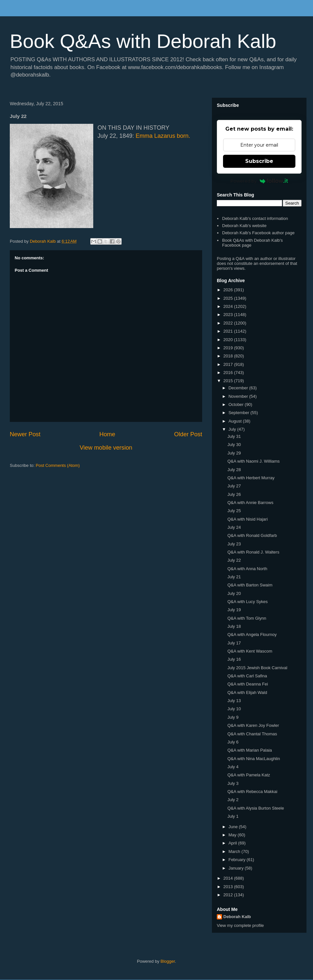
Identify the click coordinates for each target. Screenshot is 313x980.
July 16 (234, 659)
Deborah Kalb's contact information (255, 218)
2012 (229, 895)
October (237, 404)
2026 (229, 290)
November (239, 396)
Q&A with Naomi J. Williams (253, 461)
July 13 (234, 701)
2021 (229, 331)
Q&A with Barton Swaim (250, 585)
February (238, 860)
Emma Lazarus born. (163, 136)
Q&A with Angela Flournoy (252, 634)
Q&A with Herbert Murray (251, 478)
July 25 (234, 511)
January (237, 868)
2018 (229, 356)
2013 (229, 887)
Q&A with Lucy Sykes (247, 602)
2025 (229, 298)
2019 (229, 348)
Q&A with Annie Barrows (250, 503)
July (233, 429)
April (233, 843)
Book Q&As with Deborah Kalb (143, 41)
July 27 (234, 486)
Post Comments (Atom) (58, 465)
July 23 (234, 544)
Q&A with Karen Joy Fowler (253, 725)
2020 (229, 340)
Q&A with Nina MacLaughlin (253, 759)
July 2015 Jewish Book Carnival (257, 668)
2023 (229, 315)
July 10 (234, 709)
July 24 (234, 527)
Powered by (259, 181)
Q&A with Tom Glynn (247, 618)
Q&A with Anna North (247, 569)
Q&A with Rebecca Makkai (252, 792)
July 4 (233, 767)
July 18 (234, 626)
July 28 (234, 470)
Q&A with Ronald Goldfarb (252, 535)
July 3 (233, 783)
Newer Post (25, 434)
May (233, 835)
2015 (229, 381)
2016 (229, 373)
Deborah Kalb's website (244, 226)
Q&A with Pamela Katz (249, 775)
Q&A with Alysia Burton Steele (255, 808)
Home (107, 434)
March (235, 851)
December (239, 388)
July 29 (234, 453)
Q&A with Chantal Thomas (252, 734)
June (234, 827)
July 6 (233, 742)
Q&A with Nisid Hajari (247, 519)
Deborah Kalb (237, 917)
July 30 (234, 445)
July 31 (234, 436)
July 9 (233, 717)
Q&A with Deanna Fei (247, 684)
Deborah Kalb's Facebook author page (258, 233)
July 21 (234, 577)
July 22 (234, 560)
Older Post (188, 434)
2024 (229, 306)
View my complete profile (240, 925)
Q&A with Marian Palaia (250, 750)
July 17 (234, 643)
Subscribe (259, 161)
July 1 (233, 816)
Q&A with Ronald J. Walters (253, 552)
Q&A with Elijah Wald (247, 692)
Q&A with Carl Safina (247, 676)
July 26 (234, 494)
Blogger (168, 961)
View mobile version (106, 448)
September (239, 413)
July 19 (234, 610)
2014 (229, 878)
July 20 (234, 593)
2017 (229, 364)
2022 (229, 323)
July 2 (233, 800)
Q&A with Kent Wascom (250, 651)
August (236, 421)
